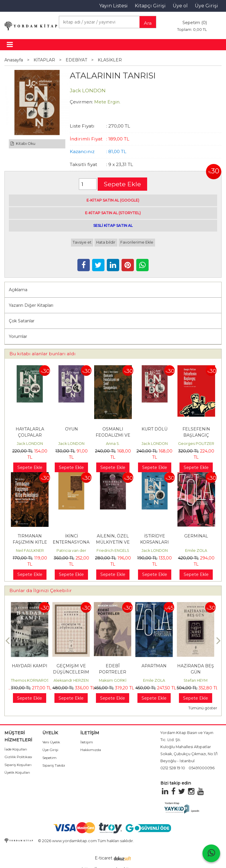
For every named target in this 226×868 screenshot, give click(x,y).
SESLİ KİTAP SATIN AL (113, 226)
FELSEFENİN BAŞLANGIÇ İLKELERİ (196, 435)
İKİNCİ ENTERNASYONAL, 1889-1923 (73, 542)
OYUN (72, 429)
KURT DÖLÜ (154, 429)
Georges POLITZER (196, 444)
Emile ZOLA (196, 551)
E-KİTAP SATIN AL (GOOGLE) (113, 200)
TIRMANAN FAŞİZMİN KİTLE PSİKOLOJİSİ (30, 542)
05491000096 (202, 768)
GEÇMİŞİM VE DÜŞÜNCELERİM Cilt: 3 (71, 672)
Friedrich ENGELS (113, 551)
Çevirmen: (81, 102)
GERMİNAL (196, 536)
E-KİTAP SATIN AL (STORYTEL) (113, 213)
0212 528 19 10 (173, 768)
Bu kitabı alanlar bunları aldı (43, 354)
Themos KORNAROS (30, 680)
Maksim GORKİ (113, 680)
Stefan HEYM (196, 680)
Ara (148, 23)
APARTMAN (154, 666)
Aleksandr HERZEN (71, 680)
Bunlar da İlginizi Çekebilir (41, 590)
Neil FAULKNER (30, 551)
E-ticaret (104, 858)
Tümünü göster (203, 708)
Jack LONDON (30, 444)
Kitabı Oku (23, 144)
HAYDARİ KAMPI (30, 666)
